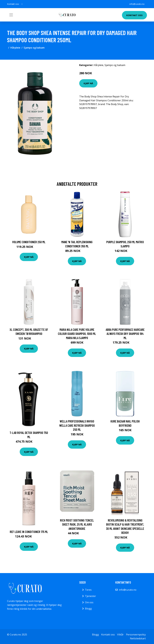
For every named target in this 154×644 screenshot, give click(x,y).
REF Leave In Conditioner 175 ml (29, 532)
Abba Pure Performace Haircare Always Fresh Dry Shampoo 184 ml (125, 334)
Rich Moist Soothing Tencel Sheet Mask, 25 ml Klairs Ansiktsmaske (77, 524)
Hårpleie (15, 48)
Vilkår (120, 635)
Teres (88, 590)
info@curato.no (137, 4)
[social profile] (22, 4)
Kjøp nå (88, 83)
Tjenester (90, 596)
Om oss (89, 602)
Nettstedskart (138, 638)
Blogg (88, 609)
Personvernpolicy (136, 635)
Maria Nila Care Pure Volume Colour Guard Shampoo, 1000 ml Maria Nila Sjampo (77, 334)
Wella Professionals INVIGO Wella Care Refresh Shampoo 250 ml (77, 425)
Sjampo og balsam (34, 48)
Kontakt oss (134, 15)
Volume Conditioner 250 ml (29, 242)
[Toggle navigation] (11, 15)
